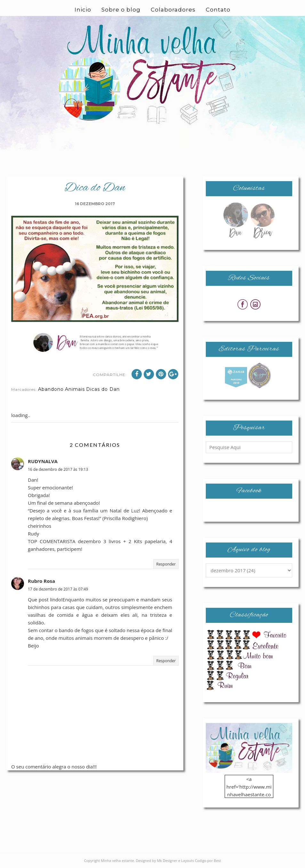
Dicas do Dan (103, 389)
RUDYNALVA (43, 461)
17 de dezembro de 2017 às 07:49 (58, 589)
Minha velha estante (117, 860)
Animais (75, 389)
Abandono (51, 389)
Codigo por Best (208, 860)
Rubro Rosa (41, 581)
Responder (166, 564)
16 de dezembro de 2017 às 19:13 (58, 469)
